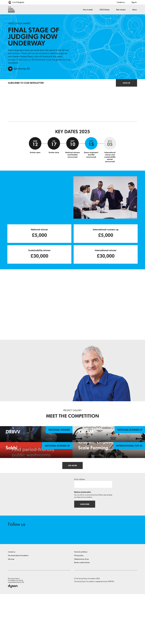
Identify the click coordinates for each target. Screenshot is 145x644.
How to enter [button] (88, 10)
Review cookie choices (82, 613)
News (135, 10)
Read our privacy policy (83, 542)
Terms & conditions (81, 602)
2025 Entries (104, 10)
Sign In (134, 2)
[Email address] (93, 534)
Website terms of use (81, 609)
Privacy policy (79, 606)
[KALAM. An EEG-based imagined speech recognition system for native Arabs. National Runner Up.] (109, 447)
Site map (11, 609)
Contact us (121, 2)
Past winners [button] (121, 10)
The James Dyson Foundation (18, 606)
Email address (80, 529)
